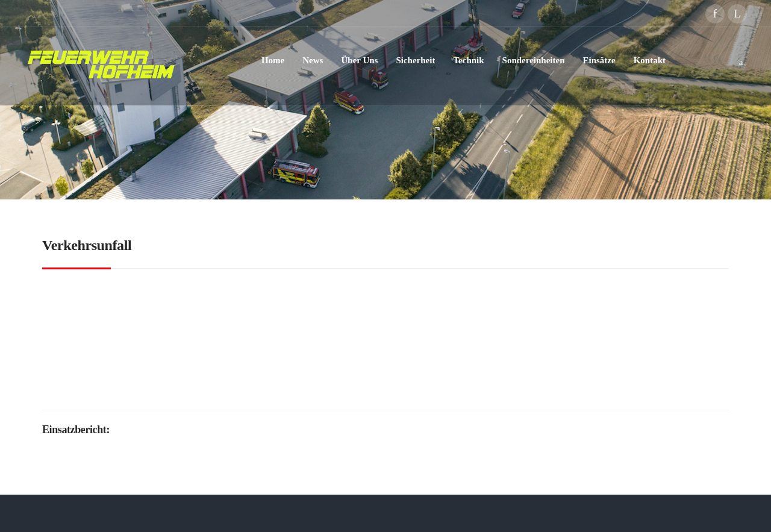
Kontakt (526, 513)
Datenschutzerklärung (401, 513)
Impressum (479, 513)
